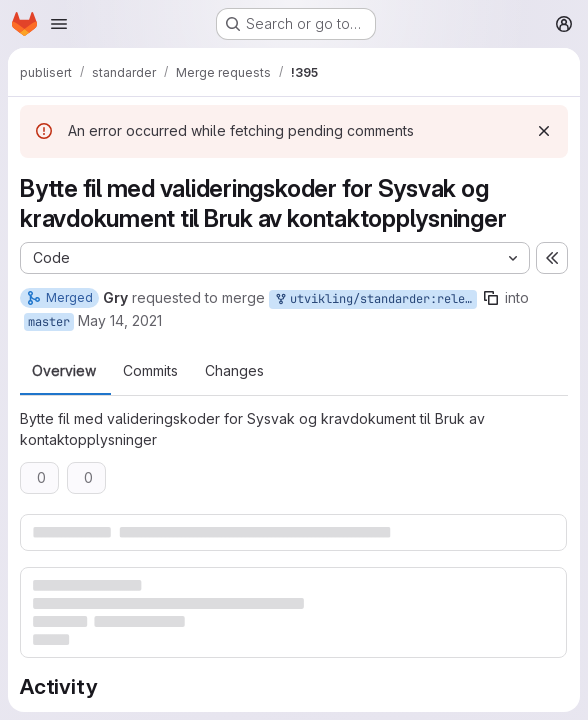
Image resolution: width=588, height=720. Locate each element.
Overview (64, 371)
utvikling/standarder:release (375, 299)
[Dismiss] (544, 131)
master (49, 322)
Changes (234, 371)
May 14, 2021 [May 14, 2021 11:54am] (120, 320)
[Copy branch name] (491, 298)
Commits (150, 371)
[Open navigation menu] (59, 24)
